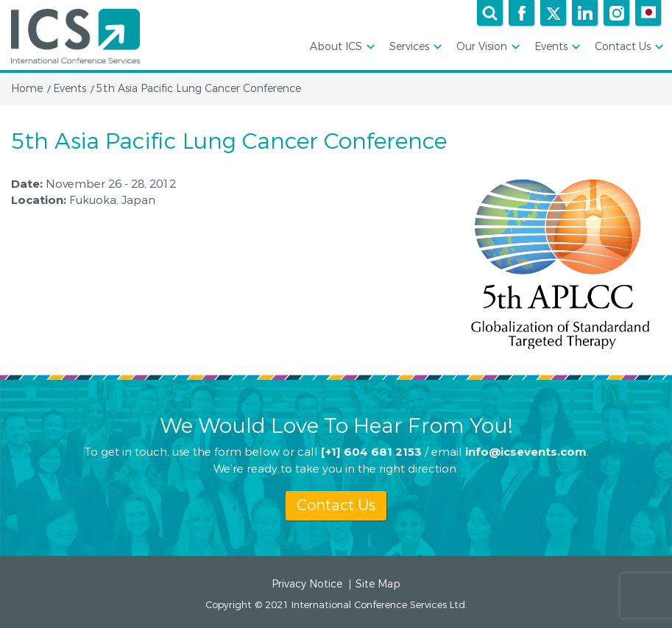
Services (414, 47)
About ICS (341, 47)
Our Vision (487, 47)
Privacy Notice (307, 585)
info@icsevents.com (526, 451)
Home (27, 89)
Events (556, 47)
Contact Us (628, 47)
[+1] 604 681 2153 (371, 451)
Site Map (378, 585)
